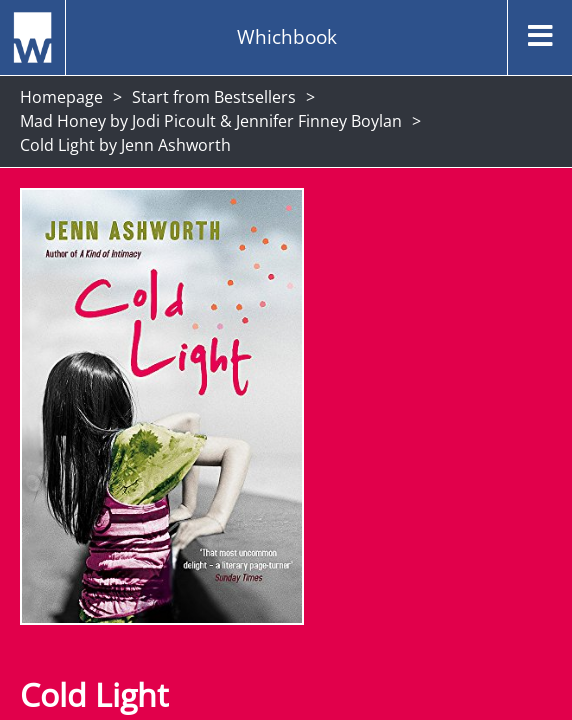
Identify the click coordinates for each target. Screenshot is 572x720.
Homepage (61, 97)
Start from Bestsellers (214, 97)
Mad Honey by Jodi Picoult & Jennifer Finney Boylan (211, 121)
